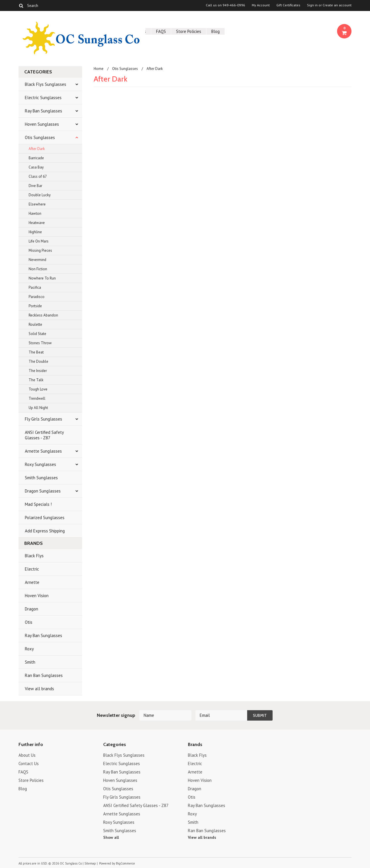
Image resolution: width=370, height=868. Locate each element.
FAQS (161, 31)
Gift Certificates (288, 5)
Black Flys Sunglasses (46, 84)
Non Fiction (38, 269)
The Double (38, 361)
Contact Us (29, 764)
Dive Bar (35, 186)
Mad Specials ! (38, 504)
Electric (32, 569)
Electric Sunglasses (43, 98)
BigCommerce (125, 863)
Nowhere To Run (42, 278)
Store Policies (189, 31)
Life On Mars (39, 241)
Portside (35, 306)
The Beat (36, 352)
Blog (215, 31)
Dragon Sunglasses (43, 491)
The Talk (36, 380)
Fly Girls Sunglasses (44, 419)
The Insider (38, 371)
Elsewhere (37, 204)
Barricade (36, 158)
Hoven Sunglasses (42, 124)
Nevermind (37, 260)
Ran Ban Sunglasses (44, 675)
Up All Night (38, 408)
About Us (27, 755)
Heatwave (37, 223)
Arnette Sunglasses (43, 451)
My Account (261, 5)
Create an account (337, 5)
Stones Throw (40, 343)
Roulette (35, 324)
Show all (111, 837)
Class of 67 (38, 176)
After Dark (37, 149)
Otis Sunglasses (40, 137)
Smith (30, 662)
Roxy (29, 649)
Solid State (37, 334)
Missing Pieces (40, 250)
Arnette (32, 582)
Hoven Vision (37, 596)
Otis (29, 622)
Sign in (312, 5)
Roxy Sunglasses (40, 464)
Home (99, 69)
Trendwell (37, 398)
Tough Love (38, 389)
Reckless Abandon (43, 315)
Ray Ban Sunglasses (44, 111)
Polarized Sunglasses (45, 518)
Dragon (32, 609)
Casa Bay (36, 167)
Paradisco (37, 297)
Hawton (35, 213)
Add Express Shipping (45, 531)
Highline (35, 232)
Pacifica (35, 287)
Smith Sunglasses (41, 478)
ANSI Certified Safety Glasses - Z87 (44, 435)
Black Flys (34, 556)
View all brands (39, 689)
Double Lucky (40, 195)
